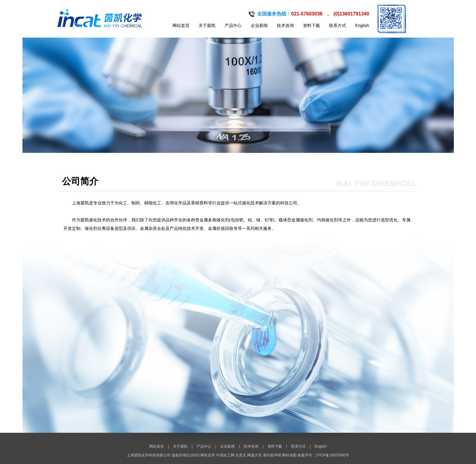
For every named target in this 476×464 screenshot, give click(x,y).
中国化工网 (225, 455)
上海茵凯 (80, 203)
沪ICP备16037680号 (332, 455)
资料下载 (311, 25)
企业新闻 (259, 25)
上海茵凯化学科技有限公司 (149, 455)
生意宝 (241, 455)
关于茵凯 (207, 25)
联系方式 (338, 25)
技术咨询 (285, 25)
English (362, 25)
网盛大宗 (254, 455)
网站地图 (289, 455)
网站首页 (181, 25)
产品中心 (233, 25)
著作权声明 (272, 455)
